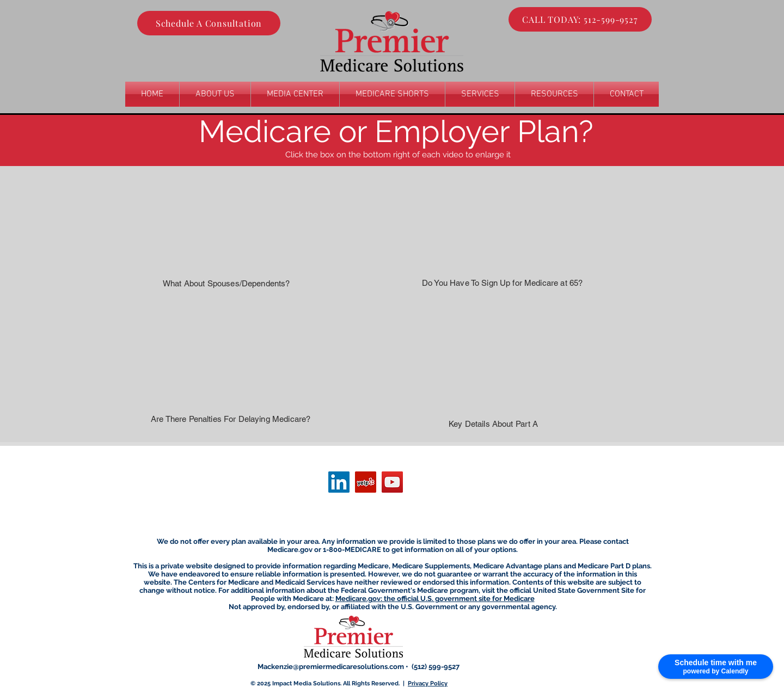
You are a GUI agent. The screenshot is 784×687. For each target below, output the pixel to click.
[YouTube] (392, 482)
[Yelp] (366, 482)
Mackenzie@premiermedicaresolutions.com (331, 667)
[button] (480, 94)
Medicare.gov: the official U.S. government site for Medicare (435, 599)
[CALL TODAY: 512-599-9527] (580, 19)
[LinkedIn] (339, 482)
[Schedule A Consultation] (209, 23)
